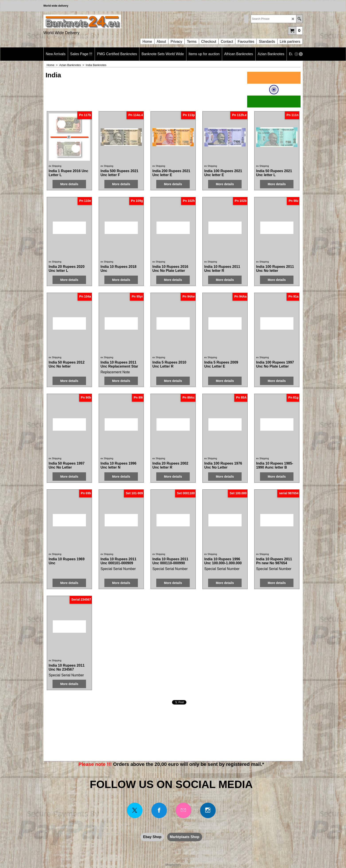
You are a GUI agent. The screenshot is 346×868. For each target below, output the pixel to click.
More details (69, 184)
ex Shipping (55, 166)
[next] (301, 54)
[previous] (296, 54)
